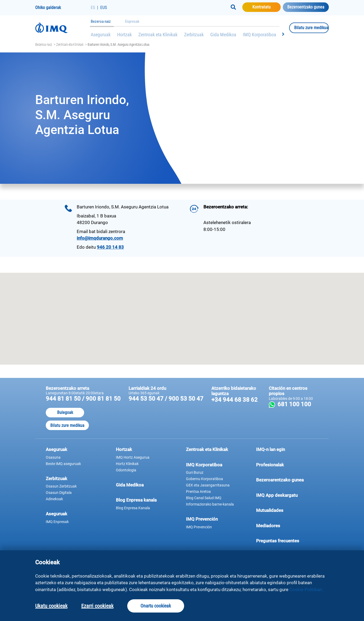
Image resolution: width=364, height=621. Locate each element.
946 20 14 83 (110, 247)
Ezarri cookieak (97, 606)
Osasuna (53, 457)
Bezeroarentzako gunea (287, 480)
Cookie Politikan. (306, 589)
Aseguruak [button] (56, 449)
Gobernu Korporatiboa (204, 479)
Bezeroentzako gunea (306, 7)
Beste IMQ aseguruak (63, 464)
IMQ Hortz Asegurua (133, 457)
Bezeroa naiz (101, 21)
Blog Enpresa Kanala (133, 508)
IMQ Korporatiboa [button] (204, 465)
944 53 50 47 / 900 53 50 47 (166, 399)
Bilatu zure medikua (311, 28)
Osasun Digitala (59, 493)
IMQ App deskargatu (287, 495)
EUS (104, 8)
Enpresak (132, 21)
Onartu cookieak (156, 606)
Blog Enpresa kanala (136, 500)
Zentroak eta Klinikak (158, 35)
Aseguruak (101, 35)
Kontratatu (267, 7)
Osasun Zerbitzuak (61, 486)
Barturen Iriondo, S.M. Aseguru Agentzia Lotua (119, 44)
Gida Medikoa (223, 35)
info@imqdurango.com (100, 238)
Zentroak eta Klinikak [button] (207, 449)
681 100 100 (297, 404)
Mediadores (287, 525)
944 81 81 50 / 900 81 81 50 (83, 399)
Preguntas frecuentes (287, 540)
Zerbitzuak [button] (56, 479)
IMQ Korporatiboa (260, 35)
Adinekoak (54, 499)
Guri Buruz (195, 472)
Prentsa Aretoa (198, 492)
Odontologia (126, 470)
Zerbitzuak (194, 35)
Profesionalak (287, 464)
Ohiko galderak (48, 8)
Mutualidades (270, 510)
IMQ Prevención (202, 519)
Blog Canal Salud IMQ (204, 498)
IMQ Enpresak (57, 522)
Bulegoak (65, 412)
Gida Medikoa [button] (130, 485)
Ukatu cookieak (51, 606)
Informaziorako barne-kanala (210, 504)
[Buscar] (233, 7)
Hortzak (124, 35)
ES (93, 8)
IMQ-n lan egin (270, 449)
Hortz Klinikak (127, 464)
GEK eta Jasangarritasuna (208, 485)
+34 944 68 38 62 (235, 400)
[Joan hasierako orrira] (63, 28)
